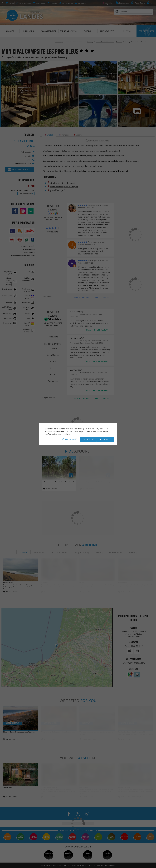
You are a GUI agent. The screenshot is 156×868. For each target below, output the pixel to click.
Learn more (71, 439)
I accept (107, 439)
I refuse (90, 439)
